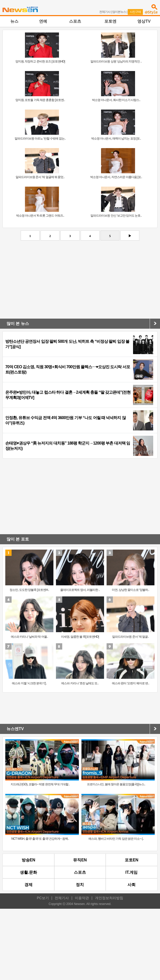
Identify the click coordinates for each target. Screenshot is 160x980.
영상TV (144, 21)
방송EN (28, 860)
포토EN (132, 860)
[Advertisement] (80, 281)
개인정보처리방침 (109, 898)
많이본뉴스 (119, 12)
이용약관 (82, 898)
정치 (80, 885)
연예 (43, 21)
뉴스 (14, 21)
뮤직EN (80, 860)
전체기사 (105, 12)
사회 (132, 885)
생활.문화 (28, 872)
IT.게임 (132, 872)
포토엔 (110, 21)
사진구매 (135, 12)
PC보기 (43, 898)
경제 (28, 885)
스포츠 (75, 21)
